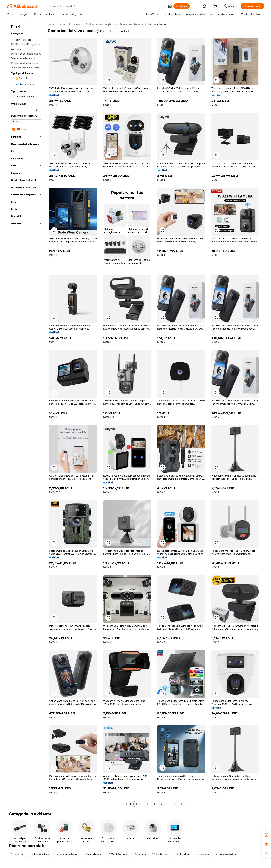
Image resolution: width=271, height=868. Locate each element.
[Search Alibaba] (107, 6)
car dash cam (161, 854)
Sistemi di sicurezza (70, 24)
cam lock (140, 854)
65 (175, 804)
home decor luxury (66, 854)
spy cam (204, 854)
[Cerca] (182, 6)
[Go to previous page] (127, 804)
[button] (170, 6)
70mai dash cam (117, 854)
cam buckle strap (226, 854)
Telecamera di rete (130, 24)
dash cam (18, 854)
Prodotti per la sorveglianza (100, 24)
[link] (267, 835)
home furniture (40, 854)
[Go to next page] (182, 804)
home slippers (92, 854)
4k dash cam (183, 854)
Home (51, 24)
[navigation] (26, 415)
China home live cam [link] (156, 24)
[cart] (216, 7)
